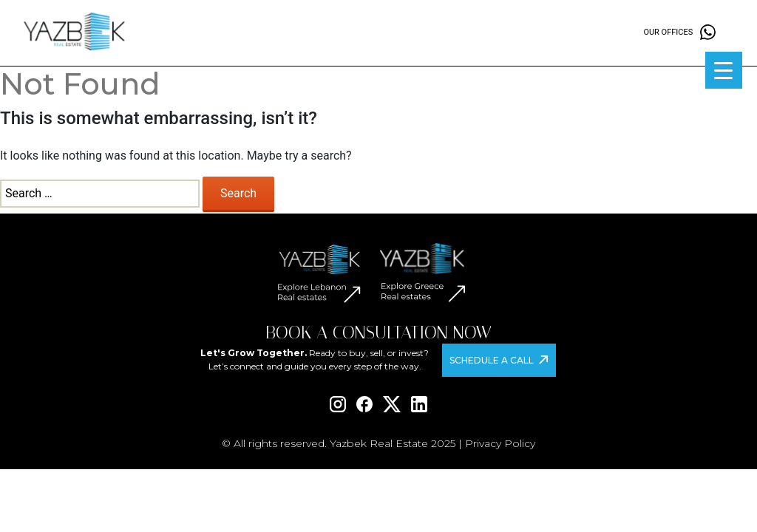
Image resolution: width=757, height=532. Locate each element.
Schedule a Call (492, 360)
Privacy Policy (500, 443)
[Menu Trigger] (724, 70)
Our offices (668, 32)
